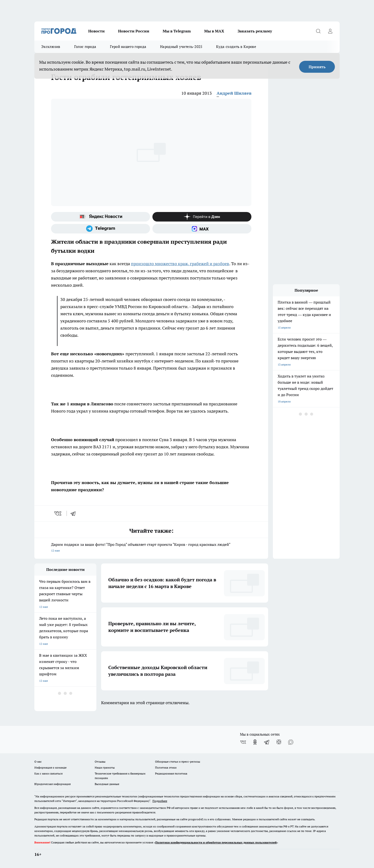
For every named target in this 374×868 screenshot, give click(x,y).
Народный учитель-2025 (181, 47)
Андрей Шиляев (234, 93)
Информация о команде (50, 767)
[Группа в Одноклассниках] (255, 742)
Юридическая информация (52, 784)
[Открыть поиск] (318, 31)
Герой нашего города (128, 47)
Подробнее (160, 801)
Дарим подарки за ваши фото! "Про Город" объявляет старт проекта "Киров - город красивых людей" (151, 548)
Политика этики (166, 767)
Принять (317, 67)
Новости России (134, 31)
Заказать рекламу (255, 31)
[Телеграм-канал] (101, 229)
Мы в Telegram (177, 31)
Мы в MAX (214, 31)
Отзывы (100, 762)
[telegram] (75, 513)
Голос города (85, 47)
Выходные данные (107, 784)
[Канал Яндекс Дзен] (202, 217)
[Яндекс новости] (101, 217)
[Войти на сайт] (330, 31)
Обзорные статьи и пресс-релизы (178, 762)
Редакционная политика (171, 773)
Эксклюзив (51, 47)
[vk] (58, 513)
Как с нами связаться (48, 773)
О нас (38, 762)
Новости (96, 31)
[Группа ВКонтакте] (243, 742)
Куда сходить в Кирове (236, 47)
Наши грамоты (105, 767)
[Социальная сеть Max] (202, 229)
